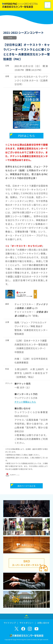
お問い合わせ (43, 623)
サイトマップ (10, 623)
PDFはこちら (27, 136)
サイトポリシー (26, 623)
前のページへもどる (26, 486)
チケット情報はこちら (25, 402)
